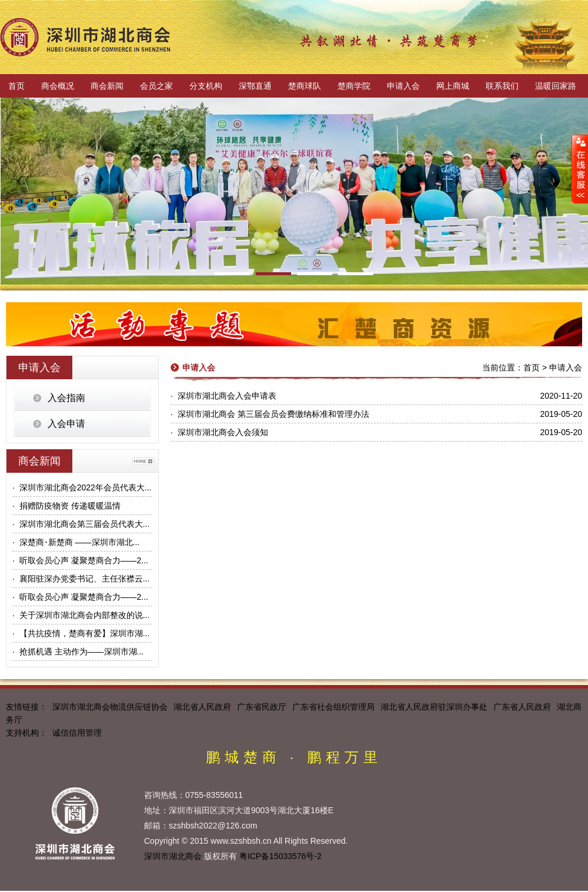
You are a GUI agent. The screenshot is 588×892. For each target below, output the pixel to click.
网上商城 (453, 86)
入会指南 (66, 398)
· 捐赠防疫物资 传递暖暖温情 (66, 506)
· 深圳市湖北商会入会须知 (219, 432)
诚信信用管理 (77, 733)
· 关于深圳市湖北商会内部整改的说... (81, 615)
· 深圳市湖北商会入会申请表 (223, 396)
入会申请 (66, 424)
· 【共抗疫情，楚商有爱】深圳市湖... (81, 633)
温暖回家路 (556, 86)
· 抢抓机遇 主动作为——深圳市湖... (78, 652)
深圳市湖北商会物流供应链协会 (110, 707)
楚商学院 (354, 86)
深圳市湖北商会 (173, 856)
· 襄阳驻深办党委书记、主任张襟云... (81, 579)
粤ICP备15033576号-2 (280, 856)
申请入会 (403, 86)
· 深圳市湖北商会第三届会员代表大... (81, 524)
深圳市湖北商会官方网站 (85, 37)
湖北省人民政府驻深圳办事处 (434, 707)
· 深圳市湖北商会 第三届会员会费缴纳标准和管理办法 (270, 414)
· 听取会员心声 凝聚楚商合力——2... (80, 560)
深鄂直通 (255, 86)
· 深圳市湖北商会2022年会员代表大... (82, 487)
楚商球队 (305, 86)
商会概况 (58, 86)
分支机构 (206, 86)
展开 (580, 169)
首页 (16, 86)
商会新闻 (107, 86)
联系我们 (502, 86)
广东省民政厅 (262, 707)
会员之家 (156, 86)
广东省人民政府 (522, 707)
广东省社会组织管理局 (333, 707)
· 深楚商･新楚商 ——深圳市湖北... (76, 542)
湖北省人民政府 (202, 707)
